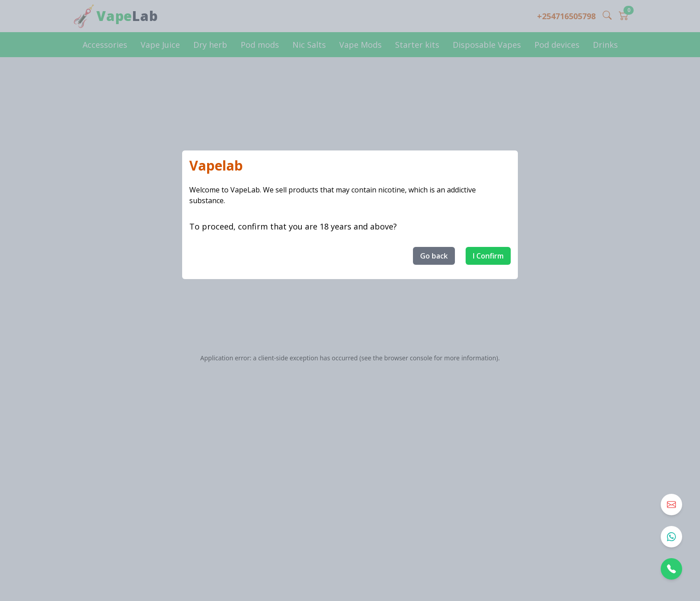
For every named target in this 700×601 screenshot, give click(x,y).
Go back (434, 256)
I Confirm (488, 256)
